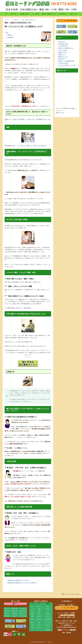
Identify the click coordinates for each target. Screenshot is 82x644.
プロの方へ (39, 619)
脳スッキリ (39, 627)
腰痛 (32, 616)
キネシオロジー (48, 616)
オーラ (48, 627)
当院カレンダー (60, 113)
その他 (32, 627)
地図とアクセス (63, 52)
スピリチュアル (48, 623)
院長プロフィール (63, 57)
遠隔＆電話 (48, 630)
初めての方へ (62, 42)
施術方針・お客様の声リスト (66, 48)
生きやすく (39, 606)
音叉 (48, 611)
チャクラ (48, 609)
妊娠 (32, 625)
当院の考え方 (62, 59)
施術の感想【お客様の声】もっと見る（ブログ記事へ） (22, 583)
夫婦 (39, 609)
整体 (48, 606)
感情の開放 (39, 616)
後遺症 (32, 614)
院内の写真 (15, 613)
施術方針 (10, 35)
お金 (39, 625)
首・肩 (32, 611)
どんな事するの (23, 609)
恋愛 (39, 623)
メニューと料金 (63, 50)
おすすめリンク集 (23, 616)
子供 (39, 614)
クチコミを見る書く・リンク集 (67, 65)
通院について (62, 55)
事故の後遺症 (27, 308)
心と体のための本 (63, 63)
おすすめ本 (15, 616)
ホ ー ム (15, 604)
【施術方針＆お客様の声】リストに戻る (18, 580)
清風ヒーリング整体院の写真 (66, 61)
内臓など (32, 623)
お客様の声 (10, 37)
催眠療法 (48, 614)
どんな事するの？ (63, 46)
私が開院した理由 (63, 44)
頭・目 (32, 606)
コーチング (48, 625)
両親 (39, 611)
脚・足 (32, 619)
